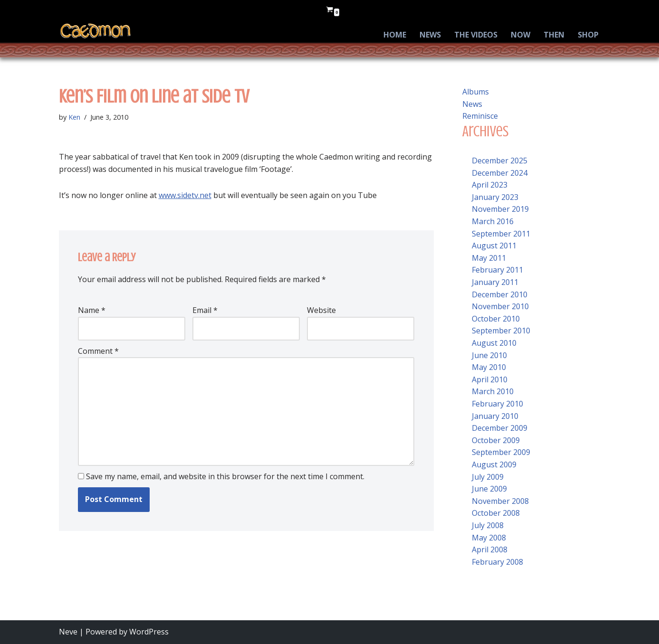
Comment (98, 351)
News (430, 35)
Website (321, 310)
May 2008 (489, 538)
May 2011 (489, 258)
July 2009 (488, 477)
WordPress (149, 632)
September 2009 (501, 452)
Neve (68, 632)
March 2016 (493, 221)
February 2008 (497, 562)
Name (92, 310)
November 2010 (500, 306)
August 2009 (494, 464)
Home (395, 35)
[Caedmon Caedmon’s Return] (96, 31)
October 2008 (496, 513)
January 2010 (495, 416)
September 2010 (501, 331)
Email (205, 310)
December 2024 (500, 173)
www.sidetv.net (185, 195)
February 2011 (497, 270)
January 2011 (495, 282)
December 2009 (500, 428)
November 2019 (500, 209)
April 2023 (490, 185)
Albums (476, 92)
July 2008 (488, 525)
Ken (74, 117)
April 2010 (490, 379)
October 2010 (496, 319)
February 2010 (497, 404)
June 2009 (489, 489)
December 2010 (500, 294)
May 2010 (489, 367)
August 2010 (494, 343)
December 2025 (500, 161)
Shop (588, 35)
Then (554, 35)
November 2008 (500, 501)
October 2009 (496, 440)
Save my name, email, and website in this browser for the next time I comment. (225, 476)
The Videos (476, 35)
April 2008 (490, 549)
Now (521, 35)
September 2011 (501, 234)
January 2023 (495, 197)
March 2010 (493, 391)
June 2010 (489, 355)
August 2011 (494, 246)
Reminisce (480, 116)
